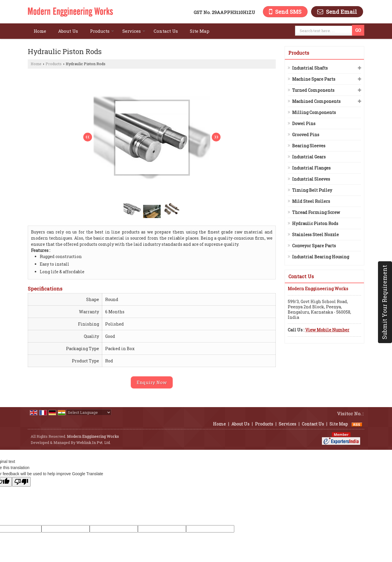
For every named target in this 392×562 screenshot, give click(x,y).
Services (134, 31)
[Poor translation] (21, 482)
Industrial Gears (309, 157)
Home (40, 31)
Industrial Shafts (310, 68)
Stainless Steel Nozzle (315, 235)
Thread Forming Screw (316, 212)
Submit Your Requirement (384, 302)
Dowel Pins (304, 123)
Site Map (200, 31)
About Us (68, 31)
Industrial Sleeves (311, 179)
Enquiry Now (152, 382)
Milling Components (314, 112)
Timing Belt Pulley (312, 190)
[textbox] (324, 31)
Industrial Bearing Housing (321, 257)
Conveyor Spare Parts (314, 246)
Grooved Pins (306, 135)
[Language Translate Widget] (89, 412)
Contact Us (166, 31)
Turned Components (313, 90)
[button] (327, 330)
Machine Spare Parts (314, 79)
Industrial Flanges (311, 168)
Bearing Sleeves (309, 146)
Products (102, 31)
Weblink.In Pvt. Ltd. (93, 442)
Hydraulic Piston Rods (315, 223)
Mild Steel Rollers (311, 201)
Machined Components (316, 101)
